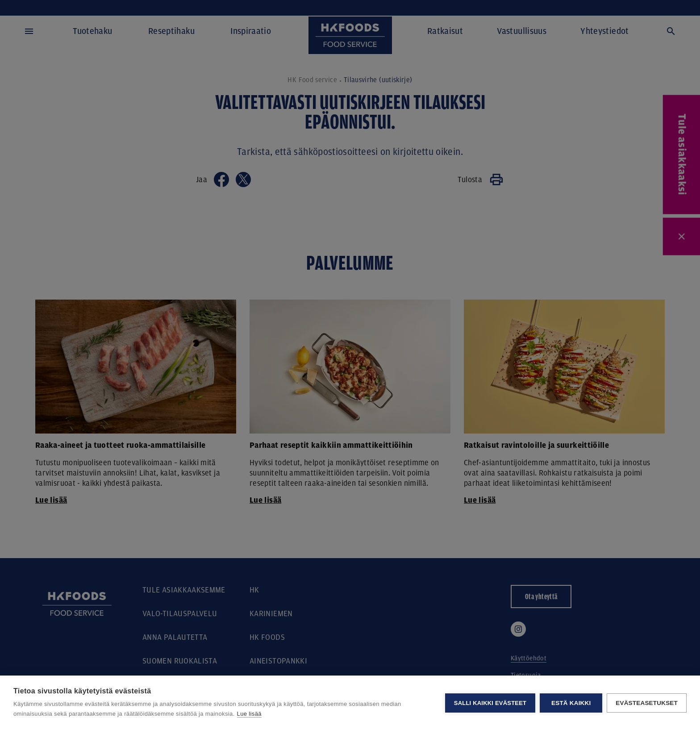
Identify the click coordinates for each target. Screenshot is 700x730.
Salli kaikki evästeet (490, 703)
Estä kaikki (571, 703)
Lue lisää (249, 714)
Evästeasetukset (647, 703)
